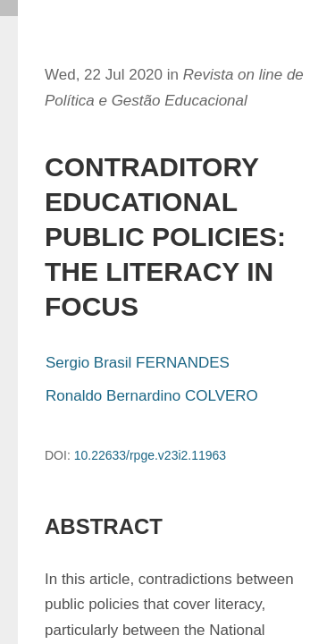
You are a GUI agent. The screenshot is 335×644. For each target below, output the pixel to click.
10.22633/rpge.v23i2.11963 (150, 455)
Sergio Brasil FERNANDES (138, 363)
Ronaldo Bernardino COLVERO (152, 396)
